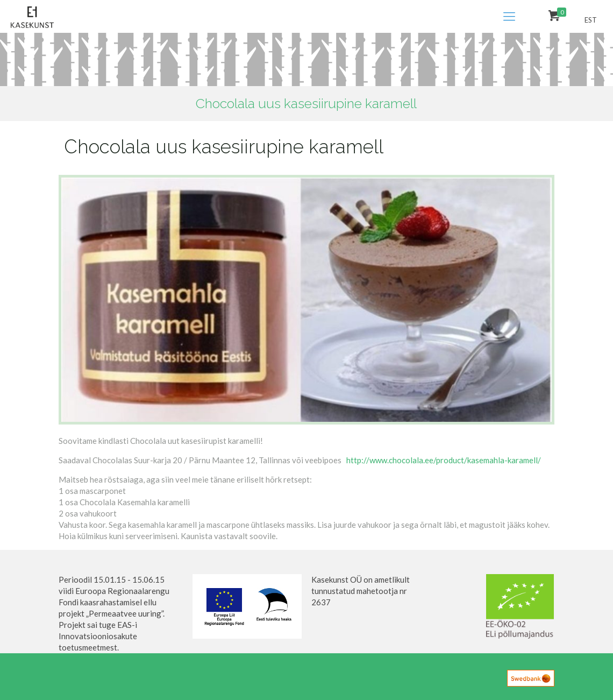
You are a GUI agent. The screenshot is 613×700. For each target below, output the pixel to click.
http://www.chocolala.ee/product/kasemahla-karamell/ (444, 460)
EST (591, 20)
